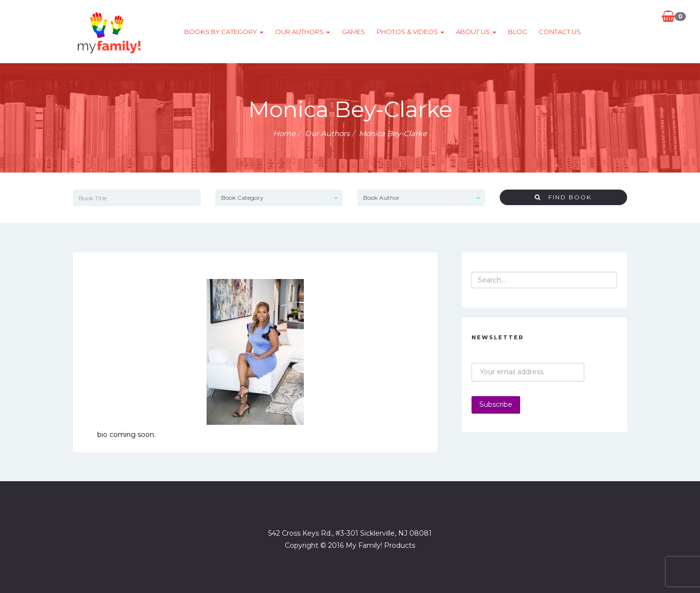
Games (353, 32)
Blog (517, 32)
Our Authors (303, 32)
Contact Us (560, 32)
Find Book (563, 197)
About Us (476, 32)
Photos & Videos (411, 32)
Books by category (224, 32)
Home (284, 133)
